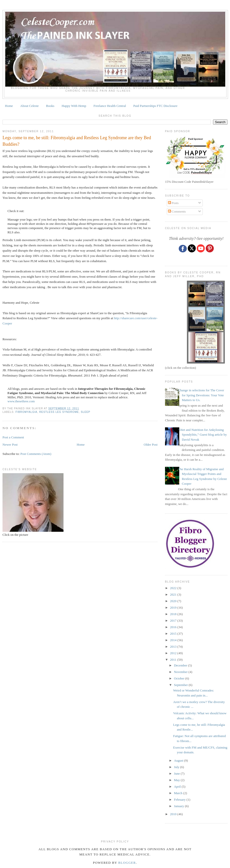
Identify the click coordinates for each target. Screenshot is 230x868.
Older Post (151, 445)
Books (50, 106)
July (177, 767)
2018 (174, 614)
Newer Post (10, 445)
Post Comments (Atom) (36, 454)
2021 (174, 594)
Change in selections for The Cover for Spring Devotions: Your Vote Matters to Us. (201, 395)
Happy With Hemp (74, 106)
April (178, 787)
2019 (174, 607)
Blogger (127, 863)
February (180, 800)
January (179, 806)
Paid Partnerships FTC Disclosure (155, 106)
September (181, 685)
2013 (174, 647)
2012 (174, 653)
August (179, 760)
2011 (174, 660)
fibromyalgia (26, 412)
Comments (177, 211)
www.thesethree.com (21, 401)
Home (9, 106)
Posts (173, 203)
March (179, 793)
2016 (174, 627)
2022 (174, 588)
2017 (174, 621)
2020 (174, 601)
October (180, 678)
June (177, 773)
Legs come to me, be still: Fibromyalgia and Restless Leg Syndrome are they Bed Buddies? (77, 141)
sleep (85, 412)
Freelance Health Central (110, 106)
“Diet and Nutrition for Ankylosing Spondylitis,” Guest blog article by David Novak (202, 435)
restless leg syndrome (59, 412)
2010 (174, 814)
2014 (174, 640)
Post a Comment (13, 437)
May (177, 780)
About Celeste (29, 106)
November (181, 672)
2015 (174, 634)
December (181, 665)
